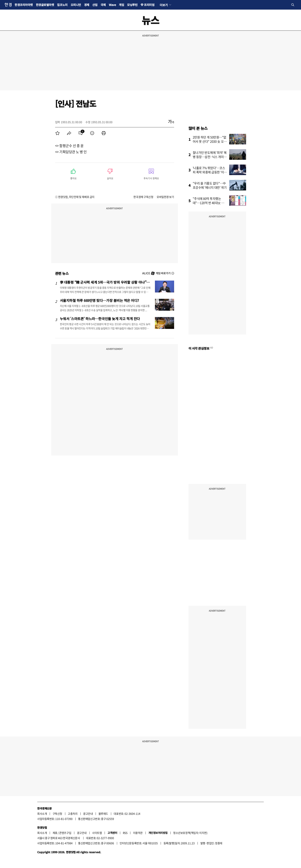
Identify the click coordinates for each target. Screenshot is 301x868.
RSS (125, 833)
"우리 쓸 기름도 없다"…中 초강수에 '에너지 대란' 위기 (210, 185)
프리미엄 (149, 5)
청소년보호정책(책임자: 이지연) (190, 833)
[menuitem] (58, 133)
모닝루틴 (132, 5)
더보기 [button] (164, 5)
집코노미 (62, 5)
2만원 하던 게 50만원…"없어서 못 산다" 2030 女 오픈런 (210, 141)
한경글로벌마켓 (45, 5)
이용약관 (138, 833)
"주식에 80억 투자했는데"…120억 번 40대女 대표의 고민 (210, 203)
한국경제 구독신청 (143, 197)
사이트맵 (97, 833)
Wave (112, 5)
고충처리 (73, 814)
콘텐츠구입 (65, 833)
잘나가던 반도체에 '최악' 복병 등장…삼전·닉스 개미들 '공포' (210, 157)
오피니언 (76, 5)
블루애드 (103, 814)
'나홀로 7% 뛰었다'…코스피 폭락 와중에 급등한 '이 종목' (209, 172)
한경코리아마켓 (24, 5)
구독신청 (57, 814)
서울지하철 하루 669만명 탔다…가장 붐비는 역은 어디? (100, 300)
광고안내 (88, 814)
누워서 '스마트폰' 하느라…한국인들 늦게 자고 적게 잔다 (100, 319)
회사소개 (42, 814)
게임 (121, 5)
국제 (103, 5)
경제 (87, 5)
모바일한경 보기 (165, 197)
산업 (95, 5)
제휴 (55, 833)
